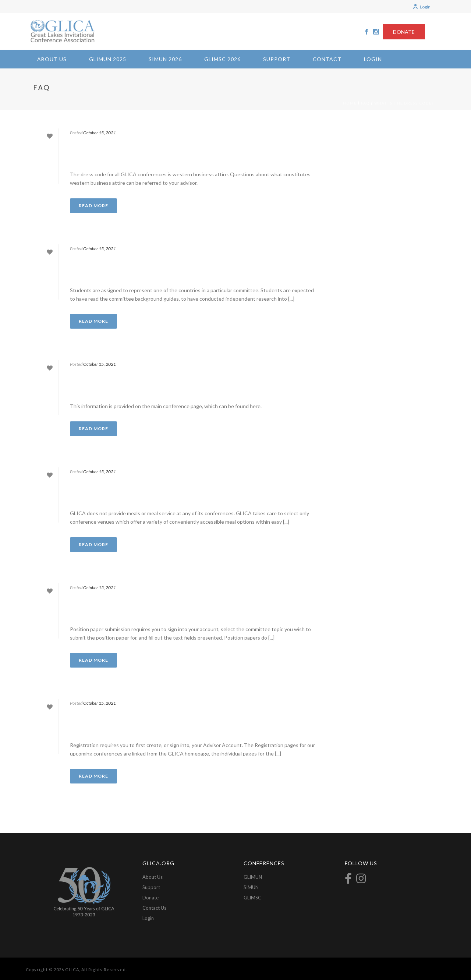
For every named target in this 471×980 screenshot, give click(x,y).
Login (422, 7)
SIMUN (251, 887)
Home (350, 103)
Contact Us (154, 908)
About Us (52, 59)
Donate (150, 898)
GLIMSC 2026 (222, 59)
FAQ (365, 103)
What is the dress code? (404, 103)
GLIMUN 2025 (108, 59)
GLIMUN (253, 877)
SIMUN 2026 (165, 59)
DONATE (404, 32)
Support (277, 59)
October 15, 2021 (100, 133)
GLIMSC (252, 898)
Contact (327, 59)
